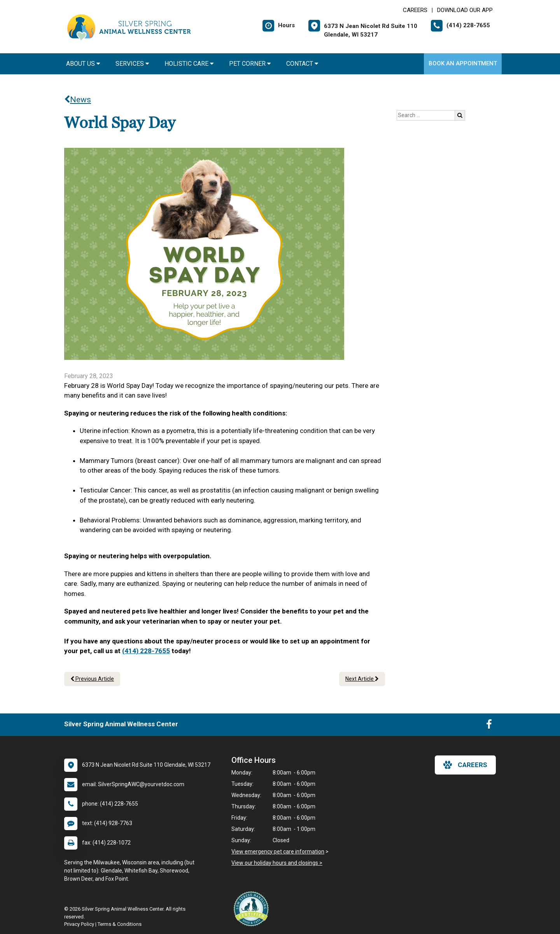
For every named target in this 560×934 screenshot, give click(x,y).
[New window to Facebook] (489, 726)
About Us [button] (83, 64)
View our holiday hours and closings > (277, 863)
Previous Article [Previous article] (92, 679)
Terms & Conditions (120, 924)
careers (465, 765)
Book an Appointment (463, 63)
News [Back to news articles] (78, 100)
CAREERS (415, 10)
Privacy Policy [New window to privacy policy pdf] (79, 924)
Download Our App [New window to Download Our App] (465, 10)
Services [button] (132, 64)
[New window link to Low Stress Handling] (253, 909)
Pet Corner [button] (250, 64)
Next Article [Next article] (362, 679)
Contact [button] (302, 64)
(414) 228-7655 (146, 651)
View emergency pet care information (278, 852)
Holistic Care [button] (189, 64)
